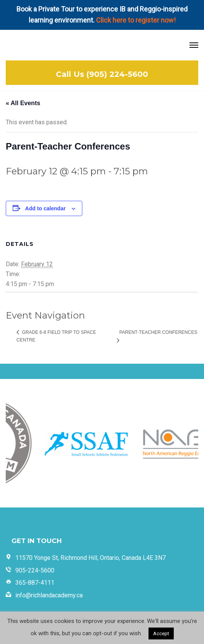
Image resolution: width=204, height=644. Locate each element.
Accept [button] (161, 633)
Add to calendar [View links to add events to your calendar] (46, 208)
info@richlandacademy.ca (49, 595)
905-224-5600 (35, 570)
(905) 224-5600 (117, 74)
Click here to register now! (136, 20)
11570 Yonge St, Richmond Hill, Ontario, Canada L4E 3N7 (91, 558)
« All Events (23, 103)
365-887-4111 (35, 583)
